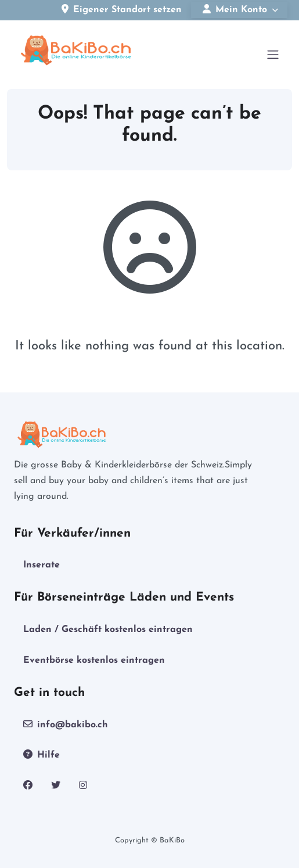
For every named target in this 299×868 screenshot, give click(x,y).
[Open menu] (273, 55)
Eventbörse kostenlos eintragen (94, 660)
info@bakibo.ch (66, 724)
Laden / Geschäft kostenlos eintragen (108, 630)
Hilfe (42, 755)
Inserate (42, 565)
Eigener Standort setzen (122, 9)
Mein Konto (235, 9)
